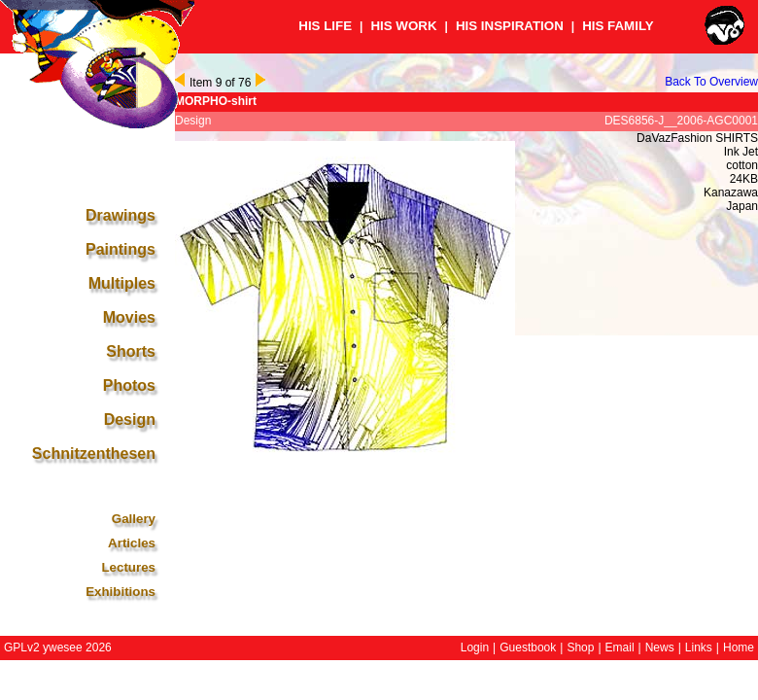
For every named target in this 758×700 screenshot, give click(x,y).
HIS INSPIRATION (510, 26)
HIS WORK (403, 26)
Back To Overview (711, 82)
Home (739, 647)
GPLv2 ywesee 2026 (58, 647)
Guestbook (528, 647)
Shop (580, 647)
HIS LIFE (325, 26)
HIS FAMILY (618, 26)
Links (699, 647)
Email (620, 647)
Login (475, 647)
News (660, 647)
